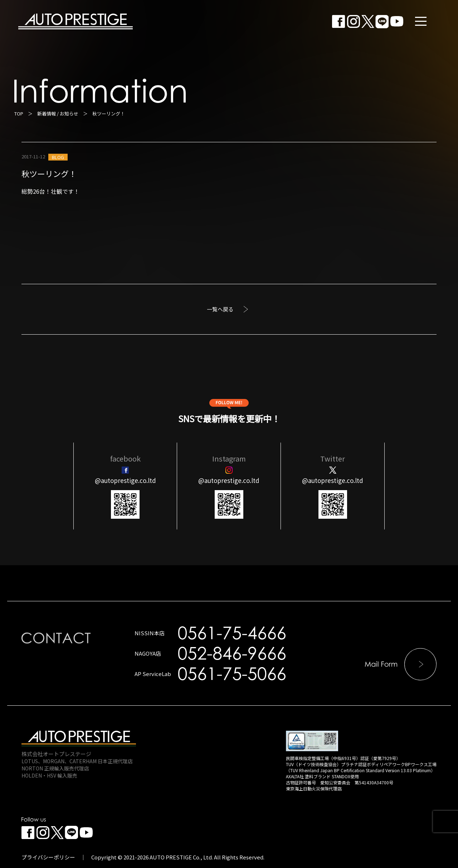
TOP (19, 114)
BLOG (58, 157)
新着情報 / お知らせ (58, 114)
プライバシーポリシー (48, 857)
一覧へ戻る (220, 309)
